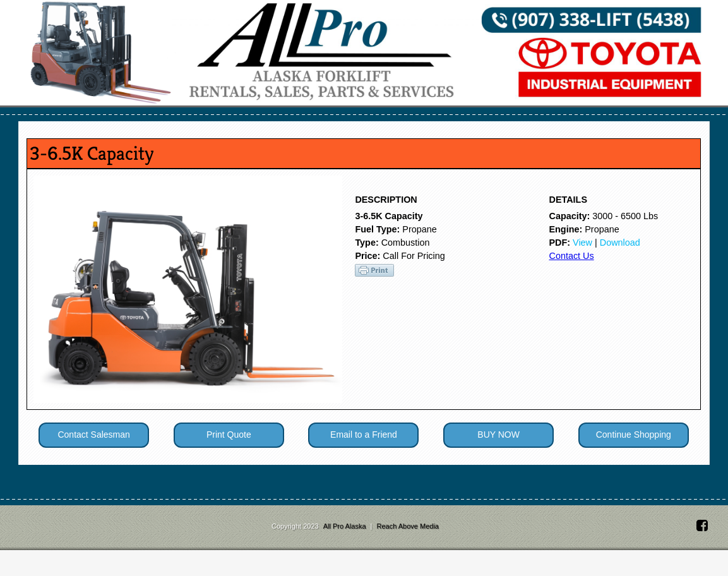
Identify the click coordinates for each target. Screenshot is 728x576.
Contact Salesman (93, 460)
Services (205, 120)
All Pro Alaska (346, 552)
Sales (130, 120)
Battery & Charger (467, 120)
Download (620, 268)
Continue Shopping (634, 460)
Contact (573, 120)
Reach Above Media (408, 552)
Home (75, 120)
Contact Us (571, 282)
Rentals (288, 120)
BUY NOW (498, 460)
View (582, 268)
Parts (361, 120)
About (638, 120)
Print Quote (229, 460)
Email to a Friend (364, 460)
